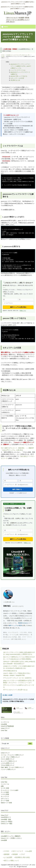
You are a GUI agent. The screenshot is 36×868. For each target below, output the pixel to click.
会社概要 (21, 18)
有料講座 (15, 854)
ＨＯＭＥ (3, 55)
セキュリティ (5, 799)
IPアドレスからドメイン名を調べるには (15, 690)
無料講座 (7, 854)
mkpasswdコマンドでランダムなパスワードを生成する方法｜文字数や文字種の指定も (18, 700)
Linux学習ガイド (6, 817)
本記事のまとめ (15, 80)
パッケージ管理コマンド (8, 769)
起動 (2, 786)
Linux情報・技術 (6, 819)
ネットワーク (5, 797)
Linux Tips (4, 730)
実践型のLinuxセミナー (25, 623)
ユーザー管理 (5, 788)
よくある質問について (22, 20)
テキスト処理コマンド (8, 759)
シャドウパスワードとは (18, 70)
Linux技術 (4, 724)
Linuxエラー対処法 (7, 822)
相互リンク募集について (11, 861)
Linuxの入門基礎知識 (7, 726)
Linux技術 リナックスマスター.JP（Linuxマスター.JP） (18, 55)
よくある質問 (8, 857)
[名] (26, 299)
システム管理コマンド (8, 763)
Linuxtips (3, 56)
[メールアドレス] (18, 303)
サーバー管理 (5, 801)
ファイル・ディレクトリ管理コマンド (12, 755)
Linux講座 (4, 840)
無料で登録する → (18, 489)
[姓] (10, 299)
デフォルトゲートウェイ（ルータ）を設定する (17, 678)
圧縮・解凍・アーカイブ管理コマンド (12, 767)
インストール (5, 784)
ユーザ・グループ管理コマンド (10, 757)
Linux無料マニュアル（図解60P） (11, 836)
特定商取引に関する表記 (22, 857)
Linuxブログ (5, 815)
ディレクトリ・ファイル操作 (10, 790)
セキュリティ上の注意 (17, 78)
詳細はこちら (23, 311)
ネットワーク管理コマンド (9, 761)
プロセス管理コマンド (8, 765)
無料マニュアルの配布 (15, 625)
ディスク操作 (5, 792)
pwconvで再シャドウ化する (19, 76)
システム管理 (5, 794)
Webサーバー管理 (6, 803)
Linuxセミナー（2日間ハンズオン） (12, 838)
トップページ (5, 722)
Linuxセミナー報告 (7, 824)
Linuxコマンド (5, 728)
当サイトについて (12, 18)
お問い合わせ (10, 22)
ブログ (23, 854)
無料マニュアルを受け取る (18, 307)
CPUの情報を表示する (10, 671)
